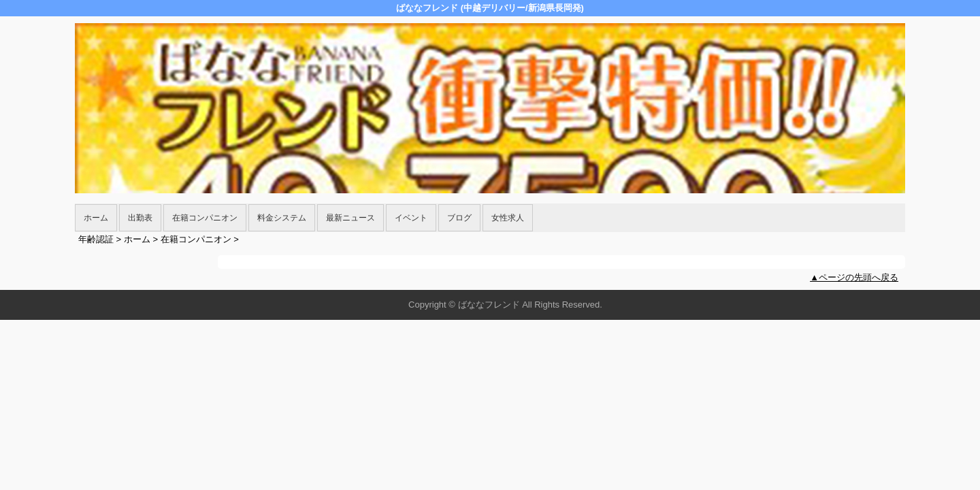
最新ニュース (350, 218)
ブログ (459, 218)
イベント (411, 218)
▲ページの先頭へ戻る (854, 277)
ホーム (96, 218)
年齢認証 (96, 239)
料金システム (282, 218)
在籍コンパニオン (205, 218)
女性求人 (508, 218)
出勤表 (140, 218)
